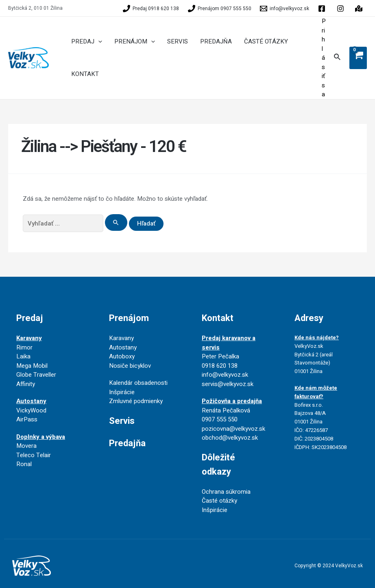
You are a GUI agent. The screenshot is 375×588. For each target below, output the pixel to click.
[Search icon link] (338, 58)
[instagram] (360, 9)
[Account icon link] (324, 58)
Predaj (30, 318)
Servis (122, 421)
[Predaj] (151, 9)
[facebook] (323, 9)
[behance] (342, 9)
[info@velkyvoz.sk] (285, 9)
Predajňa (127, 443)
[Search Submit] (116, 222)
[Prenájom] (220, 9)
